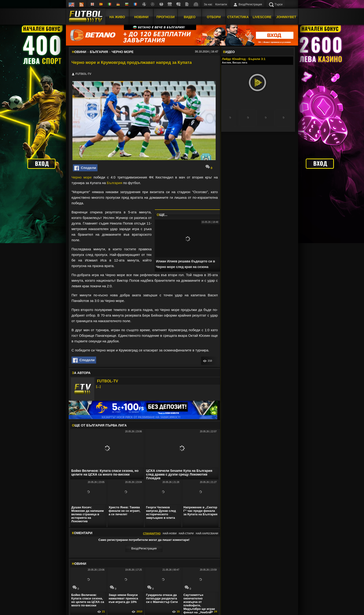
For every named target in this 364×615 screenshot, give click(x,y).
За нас (208, 4)
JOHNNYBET (286, 17)
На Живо (117, 17)
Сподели (85, 168)
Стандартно (152, 533)
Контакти (221, 4)
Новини (141, 17)
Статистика (238, 17)
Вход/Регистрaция (144, 548)
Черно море (82, 177)
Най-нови (170, 533)
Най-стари (186, 533)
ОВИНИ (79, 564)
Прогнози (166, 17)
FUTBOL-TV (108, 381)
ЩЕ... (162, 215)
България (114, 183)
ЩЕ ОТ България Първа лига (99, 425)
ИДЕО (229, 52)
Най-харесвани (207, 533)
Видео (190, 17)
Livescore (262, 17)
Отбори (214, 17)
